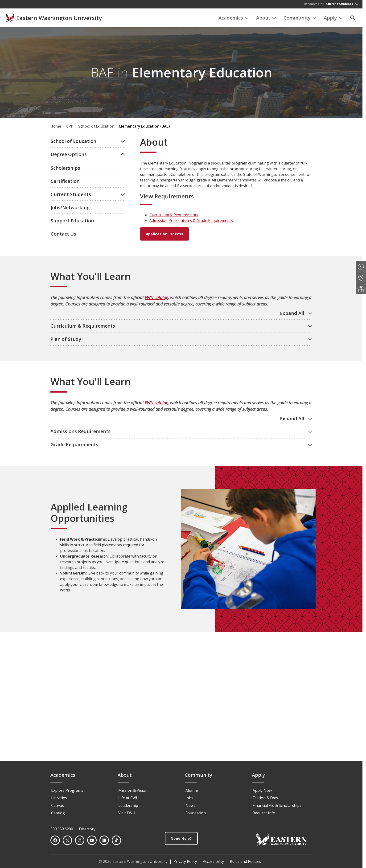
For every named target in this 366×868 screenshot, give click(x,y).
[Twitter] (67, 842)
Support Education (72, 361)
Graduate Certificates (78, 287)
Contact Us (63, 374)
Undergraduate (72, 169)
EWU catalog (156, 429)
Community (300, 19)
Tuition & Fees (265, 800)
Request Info (264, 815)
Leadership (128, 808)
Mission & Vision (133, 792)
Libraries (59, 800)
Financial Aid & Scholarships (277, 808)
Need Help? (181, 841)
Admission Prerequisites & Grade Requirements (191, 222)
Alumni (192, 792)
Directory (87, 831)
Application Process (167, 236)
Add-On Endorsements (79, 261)
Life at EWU (129, 800)
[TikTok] (116, 842)
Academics (234, 19)
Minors (64, 270)
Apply (333, 19)
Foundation (196, 815)
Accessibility (213, 864)
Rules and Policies (245, 864)
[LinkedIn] (104, 842)
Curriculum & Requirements (174, 216)
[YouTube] (92, 842)
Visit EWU (127, 815)
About (266, 19)
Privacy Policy (185, 864)
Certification (65, 322)
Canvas (58, 808)
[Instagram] (80, 842)
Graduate (67, 278)
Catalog (58, 815)
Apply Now (262, 792)
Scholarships (65, 308)
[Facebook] (55, 842)
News (190, 808)
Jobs (189, 800)
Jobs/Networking (70, 348)
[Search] (353, 19)
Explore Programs (67, 792)
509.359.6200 (62, 831)
